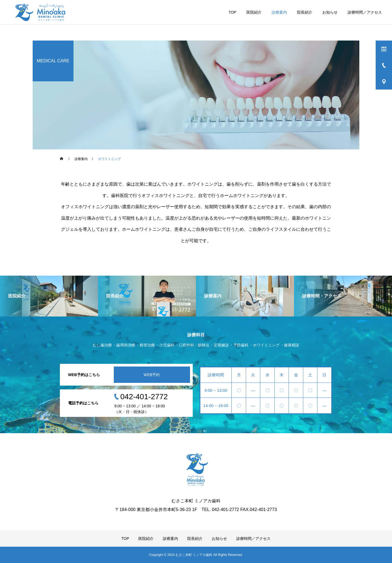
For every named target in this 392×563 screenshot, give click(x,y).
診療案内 (279, 12)
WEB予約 (152, 375)
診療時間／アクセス (365, 12)
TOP (232, 12)
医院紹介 (254, 12)
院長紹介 (305, 12)
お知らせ (330, 12)
